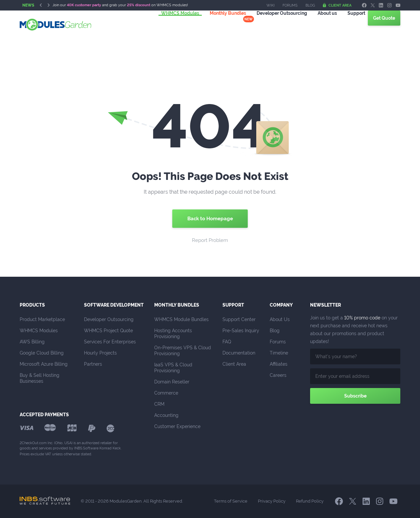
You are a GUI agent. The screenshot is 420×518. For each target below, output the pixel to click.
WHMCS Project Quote (108, 331)
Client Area (337, 5)
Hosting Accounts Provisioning (174, 334)
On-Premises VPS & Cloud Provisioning (183, 351)
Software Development (114, 305)
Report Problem (210, 240)
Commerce (166, 393)
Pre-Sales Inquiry (241, 331)
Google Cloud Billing (42, 353)
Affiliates (279, 364)
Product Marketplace (42, 319)
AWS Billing (32, 342)
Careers (278, 375)
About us (319, 24)
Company (281, 305)
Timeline (279, 353)
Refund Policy (310, 501)
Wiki (271, 5)
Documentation (239, 353)
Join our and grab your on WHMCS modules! (120, 5)
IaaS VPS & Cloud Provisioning (174, 368)
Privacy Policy (272, 501)
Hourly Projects (100, 353)
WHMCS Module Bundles (181, 319)
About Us (280, 319)
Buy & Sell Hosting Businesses (40, 378)
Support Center (239, 319)
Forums (290, 5)
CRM (159, 404)
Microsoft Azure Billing (44, 364)
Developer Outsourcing (109, 319)
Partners (93, 364)
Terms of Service (231, 501)
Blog (310, 5)
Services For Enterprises (110, 342)
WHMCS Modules (172, 24)
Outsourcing (274, 24)
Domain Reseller (172, 382)
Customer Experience (177, 426)
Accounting (166, 415)
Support (348, 24)
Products (32, 305)
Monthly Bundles (220, 24)
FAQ (227, 342)
